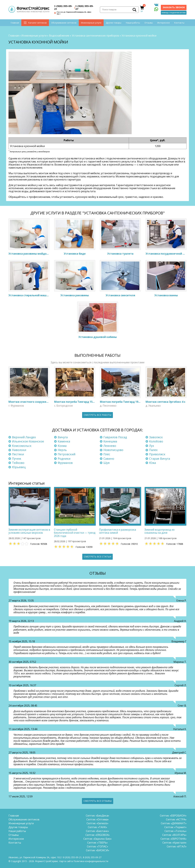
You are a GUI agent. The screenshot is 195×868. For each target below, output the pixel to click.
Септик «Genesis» (97, 823)
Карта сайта (66, 861)
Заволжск (156, 437)
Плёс (107, 454)
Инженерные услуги (91, 23)
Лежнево (110, 446)
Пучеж (17, 459)
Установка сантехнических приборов (95, 36)
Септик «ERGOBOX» (98, 835)
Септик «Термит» (175, 827)
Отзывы (149, 23)
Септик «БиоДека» (97, 816)
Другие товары (114, 23)
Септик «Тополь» (176, 831)
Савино (109, 459)
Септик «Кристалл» (174, 843)
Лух (152, 446)
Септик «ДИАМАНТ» (174, 823)
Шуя (106, 463)
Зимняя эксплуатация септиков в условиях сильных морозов (29, 531)
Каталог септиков (38, 23)
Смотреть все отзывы (98, 801)
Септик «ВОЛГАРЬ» (174, 835)
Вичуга (63, 437)
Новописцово (113, 450)
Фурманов (65, 463)
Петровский (67, 454)
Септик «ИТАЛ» (177, 846)
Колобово (156, 441)
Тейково (18, 463)
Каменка (64, 441)
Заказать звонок (174, 7)
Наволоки (19, 450)
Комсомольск (22, 446)
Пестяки (18, 454)
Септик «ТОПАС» (97, 846)
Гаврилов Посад (115, 437)
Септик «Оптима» (98, 819)
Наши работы (133, 23)
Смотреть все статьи (97, 557)
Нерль (62, 450)
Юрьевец (19, 467)
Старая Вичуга (160, 459)
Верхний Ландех (24, 437)
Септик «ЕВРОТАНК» (174, 839)
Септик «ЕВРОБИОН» (173, 816)
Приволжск (157, 454)
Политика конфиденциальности (91, 861)
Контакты (179, 23)
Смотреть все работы (97, 415)
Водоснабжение (59, 36)
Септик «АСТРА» (176, 819)
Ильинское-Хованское (28, 441)
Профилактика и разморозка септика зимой (118, 531)
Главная (15, 23)
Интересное (164, 23)
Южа (153, 463)
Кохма (62, 446)
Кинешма (110, 441)
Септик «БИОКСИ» (98, 850)
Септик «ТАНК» (97, 827)
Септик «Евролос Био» (97, 839)
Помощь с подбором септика (174, 13)
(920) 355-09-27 (84, 7)
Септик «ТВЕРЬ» (97, 843)
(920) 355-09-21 (63, 7)
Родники (64, 459)
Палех (153, 450)
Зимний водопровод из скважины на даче (159, 531)
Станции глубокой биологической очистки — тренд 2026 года (75, 533)
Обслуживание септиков (64, 23)
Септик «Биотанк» (97, 831)
